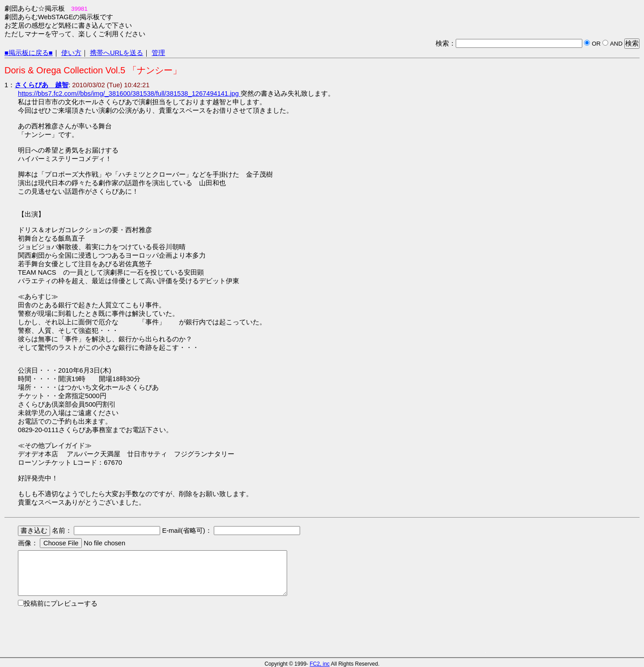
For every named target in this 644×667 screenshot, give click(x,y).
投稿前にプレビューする (61, 603)
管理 (158, 53)
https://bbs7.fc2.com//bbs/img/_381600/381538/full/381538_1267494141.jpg (129, 93)
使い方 (71, 53)
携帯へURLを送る (117, 53)
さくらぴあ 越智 (42, 85)
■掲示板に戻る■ (29, 53)
